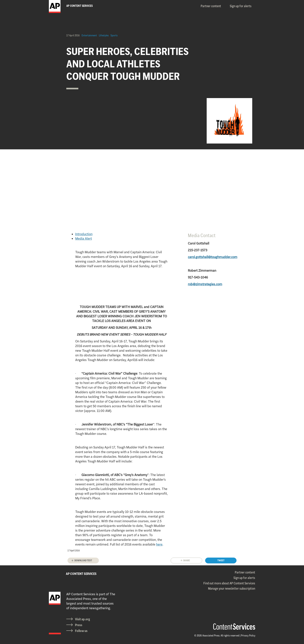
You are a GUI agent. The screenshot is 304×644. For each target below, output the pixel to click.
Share (187, 560)
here (159, 544)
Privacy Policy (248, 635)
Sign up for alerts (241, 6)
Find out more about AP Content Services (229, 583)
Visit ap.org (82, 619)
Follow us (81, 631)
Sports (114, 35)
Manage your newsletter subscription (232, 588)
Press (79, 625)
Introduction (84, 234)
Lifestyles (104, 35)
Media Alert (84, 238)
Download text (83, 560)
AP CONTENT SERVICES (81, 574)
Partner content (211, 6)
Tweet (221, 560)
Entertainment (89, 35)
